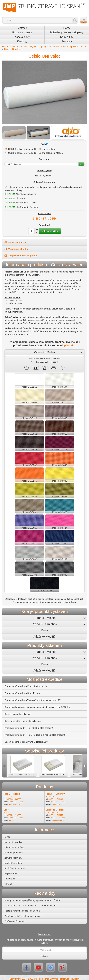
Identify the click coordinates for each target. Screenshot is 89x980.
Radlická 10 (50, 797)
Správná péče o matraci (16, 921)
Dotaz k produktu (15, 242)
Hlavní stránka (9, 47)
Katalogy (22, 41)
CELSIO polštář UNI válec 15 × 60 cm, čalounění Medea (35, 153)
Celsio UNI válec (12, 49)
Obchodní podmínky (14, 847)
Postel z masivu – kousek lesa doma (22, 911)
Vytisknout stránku (16, 249)
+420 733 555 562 (58, 802)
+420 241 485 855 (14, 799)
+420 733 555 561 (16, 802)
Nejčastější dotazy (13, 863)
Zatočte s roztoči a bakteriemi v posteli (23, 916)
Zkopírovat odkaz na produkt (21, 256)
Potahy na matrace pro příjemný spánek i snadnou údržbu (32, 900)
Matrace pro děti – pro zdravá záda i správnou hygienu (31, 905)
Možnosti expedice (14, 842)
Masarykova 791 (52, 813)
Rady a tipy (67, 37)
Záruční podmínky (13, 858)
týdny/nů (47, 176)
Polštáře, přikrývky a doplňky (67, 33)
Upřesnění (69, 345)
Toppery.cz (10, 879)
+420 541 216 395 (14, 815)
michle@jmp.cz (15, 804)
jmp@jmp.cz (56, 804)
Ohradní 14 (8, 797)
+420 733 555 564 (58, 818)
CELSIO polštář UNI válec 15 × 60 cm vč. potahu (32, 149)
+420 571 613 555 (56, 815)
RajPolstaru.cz (12, 873)
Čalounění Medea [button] (44, 352)
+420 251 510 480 (56, 799)
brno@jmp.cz (14, 820)
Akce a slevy (22, 37)
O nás (7, 837)
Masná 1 (7, 813)
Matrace (22, 28)
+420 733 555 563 (16, 818)
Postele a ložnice (22, 33)
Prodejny (67, 41)
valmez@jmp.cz (58, 820)
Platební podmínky (14, 853)
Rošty (67, 28)
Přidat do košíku (50, 231)
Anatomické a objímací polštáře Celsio (67, 47)
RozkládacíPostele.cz (15, 868)
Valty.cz (8, 884)
